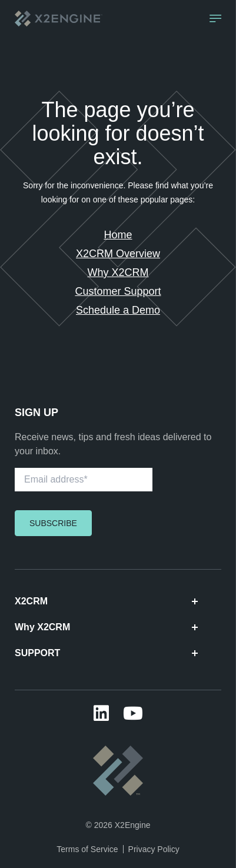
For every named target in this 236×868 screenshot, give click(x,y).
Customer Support (118, 291)
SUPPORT (106, 653)
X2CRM (106, 601)
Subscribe (53, 523)
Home (118, 235)
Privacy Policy (154, 849)
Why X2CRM (118, 272)
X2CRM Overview (118, 254)
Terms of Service (87, 849)
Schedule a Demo (118, 310)
